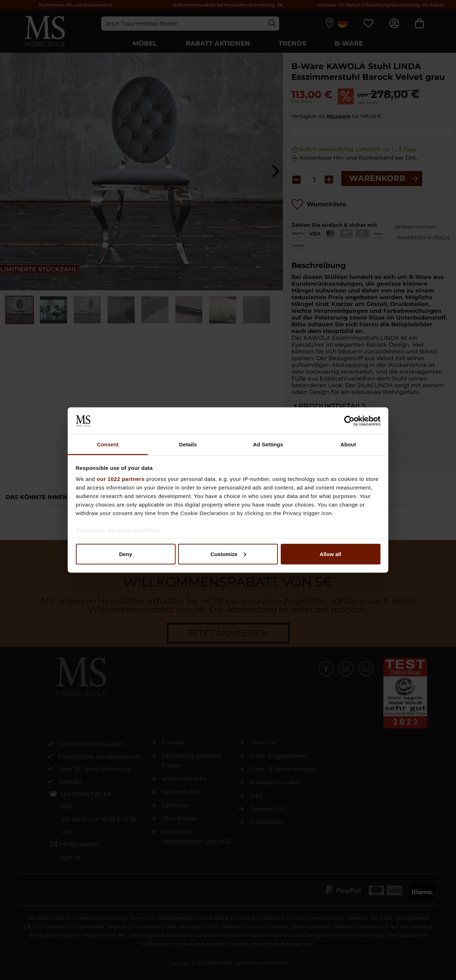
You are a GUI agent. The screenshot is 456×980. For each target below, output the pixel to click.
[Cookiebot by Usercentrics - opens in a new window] (349, 421)
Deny (126, 554)
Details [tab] (188, 444)
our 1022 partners (121, 479)
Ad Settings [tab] (268, 444)
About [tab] (348, 444)
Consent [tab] (108, 444)
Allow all (330, 554)
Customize (228, 554)
